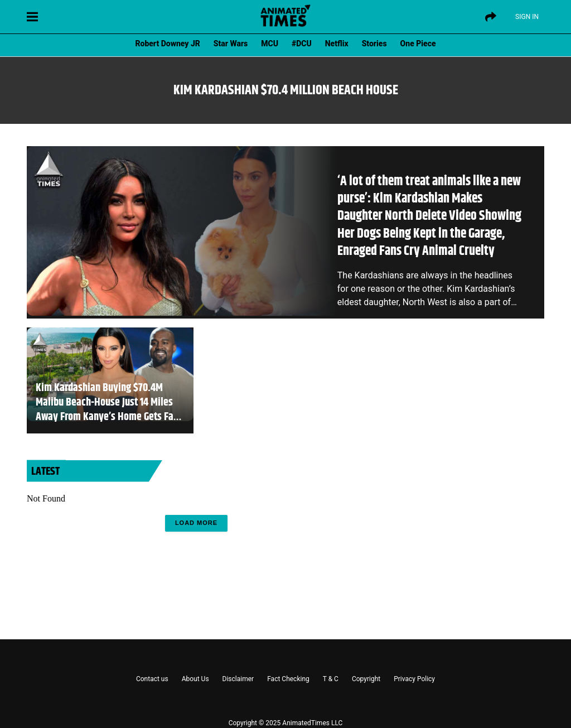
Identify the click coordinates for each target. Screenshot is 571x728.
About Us (195, 679)
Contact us (152, 679)
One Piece (418, 44)
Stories (374, 44)
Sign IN (527, 17)
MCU (270, 44)
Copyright (366, 679)
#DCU (302, 44)
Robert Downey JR (167, 44)
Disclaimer (238, 679)
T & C (331, 679)
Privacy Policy (414, 679)
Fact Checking (288, 679)
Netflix (337, 44)
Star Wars (231, 44)
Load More (196, 523)
